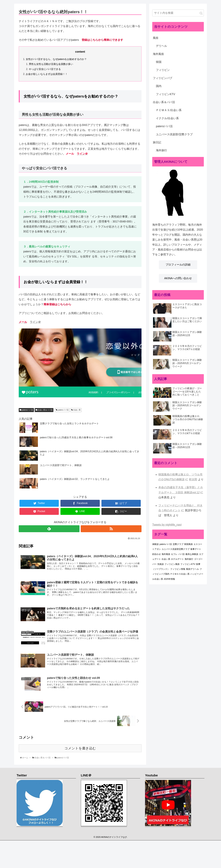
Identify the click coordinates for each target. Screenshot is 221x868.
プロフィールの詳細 (178, 265)
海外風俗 (158, 54)
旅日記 (157, 142)
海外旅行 (161, 150)
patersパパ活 (62, 410)
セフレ (174, 554)
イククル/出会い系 (167, 118)
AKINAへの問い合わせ (178, 278)
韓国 (159, 62)
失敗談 (161, 564)
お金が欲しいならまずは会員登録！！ (47, 74)
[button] (201, 13)
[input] (178, 13)
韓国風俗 (188, 544)
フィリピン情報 (178, 569)
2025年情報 (169, 579)
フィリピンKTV (166, 94)
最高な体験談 (192, 554)
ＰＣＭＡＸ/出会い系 (169, 110)
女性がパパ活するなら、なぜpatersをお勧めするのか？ (56, 59)
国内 (159, 86)
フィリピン (163, 70)
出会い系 (76, 410)
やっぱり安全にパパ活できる (45, 69)
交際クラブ (178, 544)
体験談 (155, 544)
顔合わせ (157, 554)
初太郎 (193, 479)
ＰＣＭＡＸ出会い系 (180, 574)
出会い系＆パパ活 (44, 410)
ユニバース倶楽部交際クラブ (176, 549)
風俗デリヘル (192, 569)
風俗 (156, 38)
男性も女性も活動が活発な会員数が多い (51, 64)
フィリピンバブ (163, 78)
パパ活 (181, 554)
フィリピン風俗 (172, 564)
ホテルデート (177, 559)
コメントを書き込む (80, 750)
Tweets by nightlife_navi (167, 525)
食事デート (196, 549)
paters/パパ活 (26, 410)
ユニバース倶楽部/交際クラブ (174, 134)
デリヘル (161, 46)
